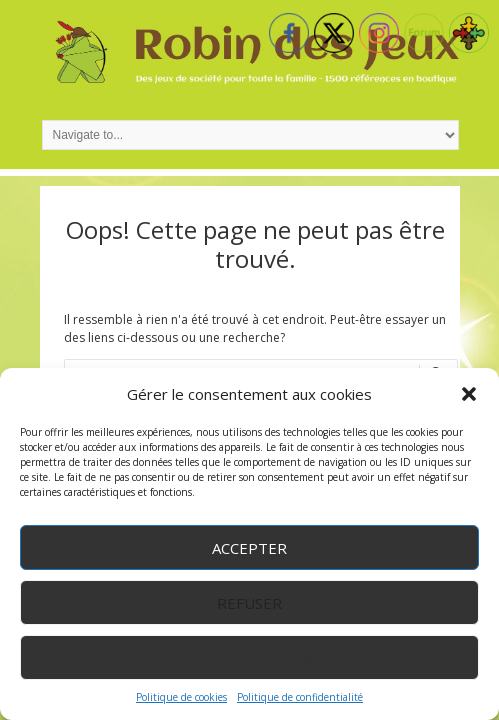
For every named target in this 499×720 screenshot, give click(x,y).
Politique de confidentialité (300, 697)
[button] (469, 394)
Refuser (249, 603)
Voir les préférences (249, 658)
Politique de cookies (181, 697)
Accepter (249, 548)
